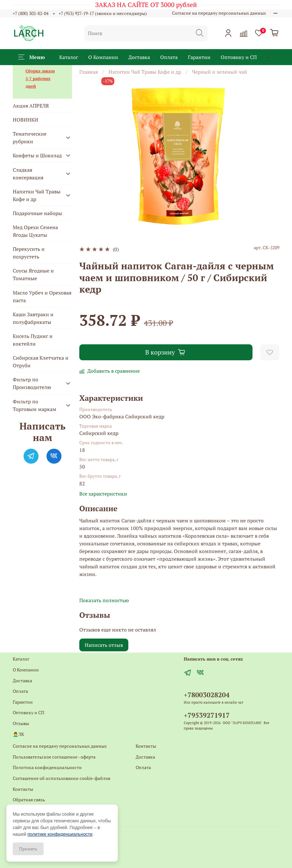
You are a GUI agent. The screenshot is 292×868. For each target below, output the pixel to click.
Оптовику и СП (239, 57)
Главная (89, 72)
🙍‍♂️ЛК (18, 734)
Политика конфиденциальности (47, 767)
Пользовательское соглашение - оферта (54, 757)
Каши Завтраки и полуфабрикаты (33, 318)
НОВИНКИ (25, 120)
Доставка (139, 57)
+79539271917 (207, 715)
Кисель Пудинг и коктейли (33, 340)
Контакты (23, 789)
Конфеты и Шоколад (37, 155)
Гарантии (199, 57)
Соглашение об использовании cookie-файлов (61, 778)
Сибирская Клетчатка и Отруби (41, 362)
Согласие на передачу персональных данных (219, 13)
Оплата (169, 57)
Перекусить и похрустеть (29, 253)
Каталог (69, 57)
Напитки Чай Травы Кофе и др (145, 72)
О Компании (103, 57)
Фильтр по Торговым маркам (35, 405)
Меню (32, 57)
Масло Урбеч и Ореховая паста (42, 296)
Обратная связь (29, 800)
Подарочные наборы (37, 213)
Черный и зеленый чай (220, 72)
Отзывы (21, 723)
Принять (28, 849)
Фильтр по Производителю (32, 383)
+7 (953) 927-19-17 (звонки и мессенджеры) (103, 13)
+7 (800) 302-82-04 (31, 13)
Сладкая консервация (28, 174)
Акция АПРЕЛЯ (31, 106)
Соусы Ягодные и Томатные (33, 274)
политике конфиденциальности (60, 834)
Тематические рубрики (30, 138)
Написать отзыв (104, 645)
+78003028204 (207, 695)
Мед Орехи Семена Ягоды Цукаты (35, 231)
